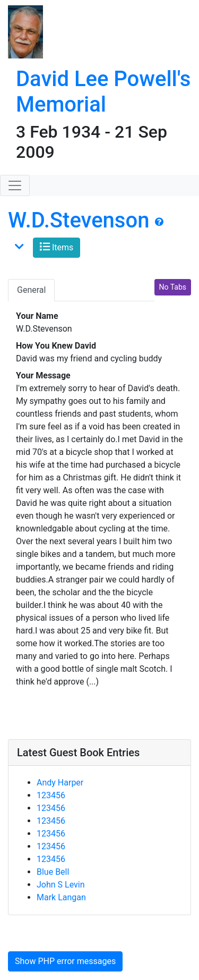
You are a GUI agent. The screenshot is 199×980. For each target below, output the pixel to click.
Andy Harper (60, 783)
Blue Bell (53, 872)
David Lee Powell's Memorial (103, 92)
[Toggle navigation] (15, 185)
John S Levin (61, 885)
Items (57, 247)
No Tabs (173, 287)
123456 (51, 795)
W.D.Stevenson (79, 220)
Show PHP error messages (65, 961)
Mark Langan (61, 897)
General (31, 290)
